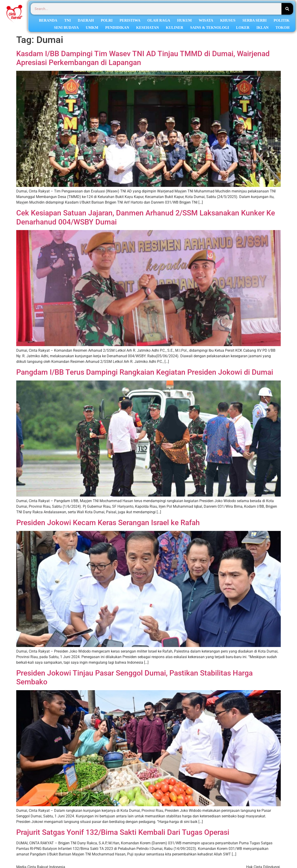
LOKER (243, 28)
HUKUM (184, 20)
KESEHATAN (148, 28)
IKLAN (262, 28)
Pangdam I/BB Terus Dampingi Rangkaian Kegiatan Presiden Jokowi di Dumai (145, 372)
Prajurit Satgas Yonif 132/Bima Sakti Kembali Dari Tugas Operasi (123, 832)
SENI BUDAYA (66, 28)
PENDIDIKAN (117, 28)
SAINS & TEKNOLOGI (210, 28)
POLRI (107, 20)
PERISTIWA (130, 20)
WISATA (206, 20)
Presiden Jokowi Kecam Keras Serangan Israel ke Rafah (108, 523)
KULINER (175, 28)
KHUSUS (228, 20)
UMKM (92, 28)
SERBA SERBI (255, 20)
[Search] (287, 9)
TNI (68, 20)
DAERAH (86, 20)
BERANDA (48, 20)
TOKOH (283, 28)
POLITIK (281, 20)
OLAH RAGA (159, 20)
